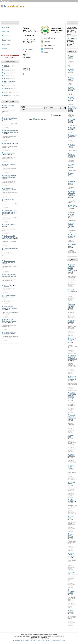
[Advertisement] (40, 11)
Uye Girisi (6, 36)
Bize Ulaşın (7, 44)
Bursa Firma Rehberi (44, 640)
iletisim (5, 49)
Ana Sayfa (6, 27)
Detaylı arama (7, 40)
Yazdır (46, 52)
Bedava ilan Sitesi (18, 640)
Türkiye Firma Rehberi (31, 640)
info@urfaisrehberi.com (57, 636)
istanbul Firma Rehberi (58, 640)
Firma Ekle (6, 32)
